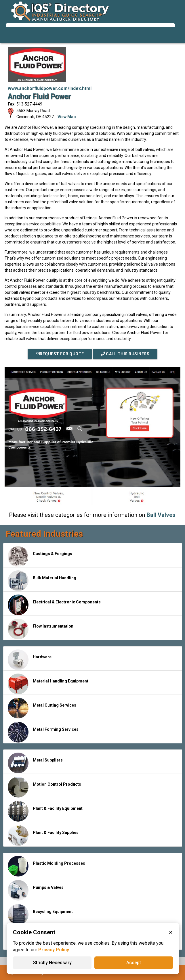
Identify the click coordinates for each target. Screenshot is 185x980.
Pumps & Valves (36, 890)
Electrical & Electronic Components (54, 605)
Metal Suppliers (35, 763)
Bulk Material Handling (42, 581)
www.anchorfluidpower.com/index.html (50, 88)
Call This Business (125, 354)
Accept (134, 963)
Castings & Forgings (40, 557)
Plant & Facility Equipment (45, 811)
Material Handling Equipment (48, 684)
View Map (67, 117)
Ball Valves (161, 515)
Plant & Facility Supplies (43, 835)
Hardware (30, 660)
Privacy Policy (54, 950)
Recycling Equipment (40, 914)
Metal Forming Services (43, 732)
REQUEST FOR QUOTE (60, 354)
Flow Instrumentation (41, 629)
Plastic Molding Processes (46, 866)
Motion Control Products (44, 787)
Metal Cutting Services (42, 708)
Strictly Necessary (52, 963)
